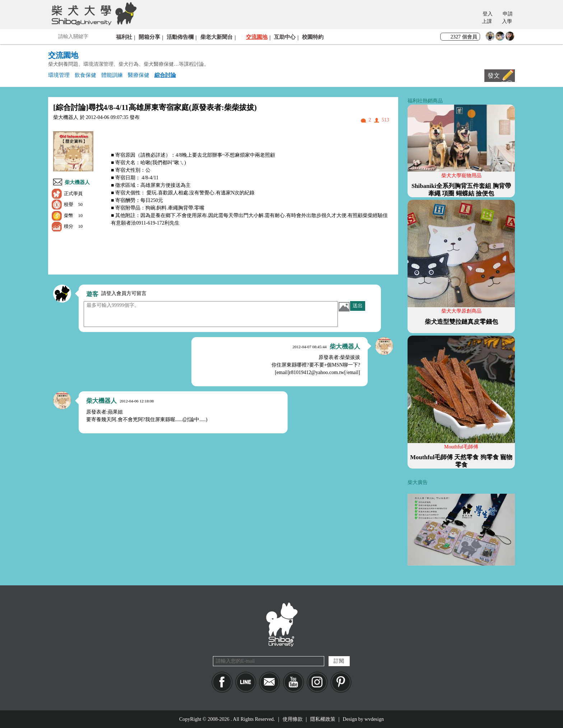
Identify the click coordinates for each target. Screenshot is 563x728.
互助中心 (285, 37)
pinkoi (341, 682)
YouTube (294, 682)
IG (317, 682)
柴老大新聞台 (217, 37)
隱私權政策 (323, 719)
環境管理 (59, 75)
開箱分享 (149, 37)
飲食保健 (85, 75)
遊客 (92, 294)
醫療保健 (139, 75)
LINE (246, 682)
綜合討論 (165, 75)
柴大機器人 (77, 182)
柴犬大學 (93, 13)
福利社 (124, 37)
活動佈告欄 (180, 37)
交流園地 (257, 37)
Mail (269, 682)
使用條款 (293, 719)
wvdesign (374, 719)
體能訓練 (112, 75)
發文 (494, 76)
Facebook (222, 682)
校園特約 (313, 37)
